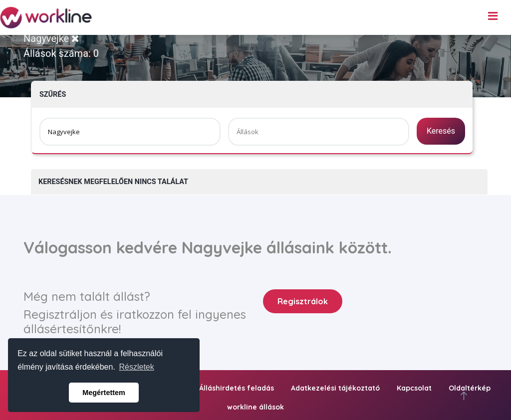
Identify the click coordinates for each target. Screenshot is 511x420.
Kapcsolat (414, 388)
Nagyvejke (51, 38)
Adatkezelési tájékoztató (335, 388)
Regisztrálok (303, 301)
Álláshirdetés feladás (237, 388)
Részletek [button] (137, 367)
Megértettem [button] (104, 393)
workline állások (255, 407)
